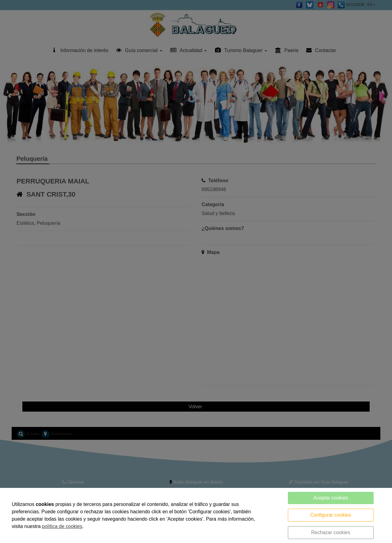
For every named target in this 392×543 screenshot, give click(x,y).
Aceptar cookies (331, 498)
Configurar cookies (331, 515)
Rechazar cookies (331, 532)
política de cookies (62, 526)
